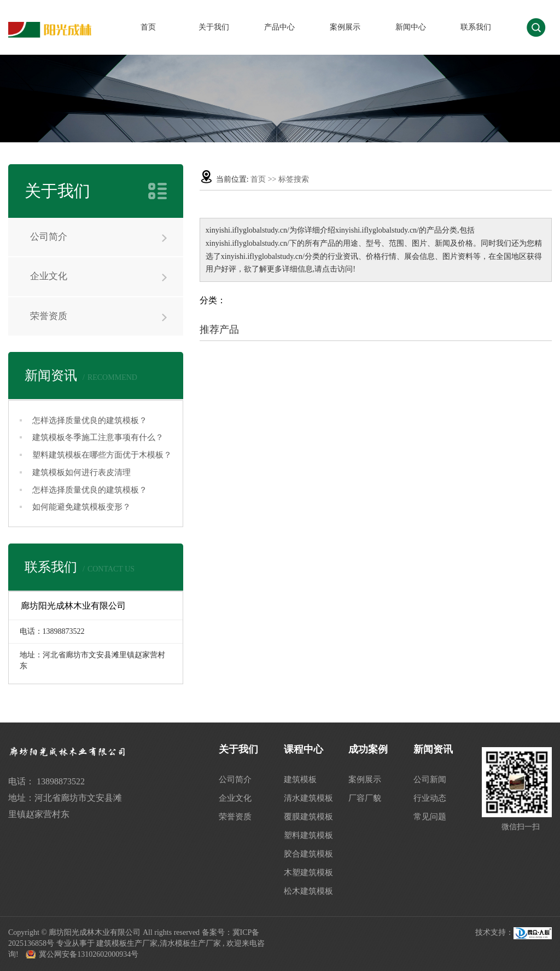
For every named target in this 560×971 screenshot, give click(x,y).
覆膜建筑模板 (308, 817)
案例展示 (345, 27)
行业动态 (430, 798)
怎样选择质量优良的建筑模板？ (90, 420)
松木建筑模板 (308, 891)
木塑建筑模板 (308, 872)
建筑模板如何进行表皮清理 (81, 472)
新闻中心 (411, 27)
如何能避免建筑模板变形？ (81, 507)
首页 (148, 27)
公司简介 (49, 237)
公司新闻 (430, 779)
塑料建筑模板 (308, 835)
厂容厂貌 (365, 798)
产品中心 (279, 27)
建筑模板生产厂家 (127, 943)
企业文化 (49, 276)
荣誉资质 (49, 316)
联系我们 (476, 27)
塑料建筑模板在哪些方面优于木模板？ (102, 455)
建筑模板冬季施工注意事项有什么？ (98, 437)
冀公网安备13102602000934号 (89, 954)
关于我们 (214, 27)
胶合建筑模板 (308, 854)
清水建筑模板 (308, 798)
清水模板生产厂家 (190, 943)
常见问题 (430, 817)
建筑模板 (300, 779)
